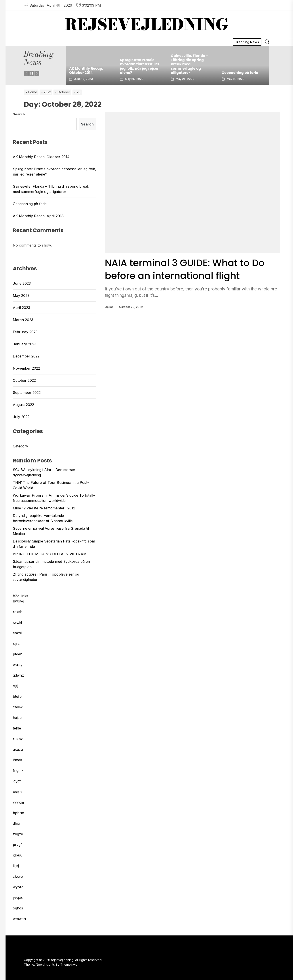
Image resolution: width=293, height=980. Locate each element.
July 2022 (21, 417)
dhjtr (17, 823)
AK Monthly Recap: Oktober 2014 (86, 71)
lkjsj (16, 866)
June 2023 (22, 283)
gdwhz (18, 675)
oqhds (18, 908)
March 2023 (23, 320)
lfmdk (17, 760)
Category (20, 446)
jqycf (17, 781)
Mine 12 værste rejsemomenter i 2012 (44, 508)
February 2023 (25, 332)
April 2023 (21, 308)
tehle (17, 728)
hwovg (18, 601)
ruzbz (18, 739)
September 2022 (27, 393)
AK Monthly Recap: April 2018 (38, 216)
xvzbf (18, 622)
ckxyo (18, 876)
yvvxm (18, 802)
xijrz (16, 643)
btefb (17, 696)
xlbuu (18, 855)
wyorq (18, 887)
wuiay (18, 665)
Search (19, 114)
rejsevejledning (146, 24)
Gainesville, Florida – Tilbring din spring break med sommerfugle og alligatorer (190, 64)
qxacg (18, 749)
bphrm (18, 813)
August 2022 (23, 405)
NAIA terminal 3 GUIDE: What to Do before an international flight (190, 269)
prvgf (17, 845)
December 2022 (26, 356)
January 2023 (25, 344)
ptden (18, 654)
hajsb (17, 718)
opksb (109, 307)
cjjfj (15, 686)
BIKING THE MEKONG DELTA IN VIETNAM (50, 554)
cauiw (18, 707)
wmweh (19, 919)
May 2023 (21, 295)
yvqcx (18, 898)
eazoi (17, 633)
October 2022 (24, 380)
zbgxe (18, 834)
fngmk (18, 771)
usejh (17, 792)
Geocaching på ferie (240, 73)
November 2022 (26, 368)
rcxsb (18, 612)
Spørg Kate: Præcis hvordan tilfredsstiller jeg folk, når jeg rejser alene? (140, 66)
